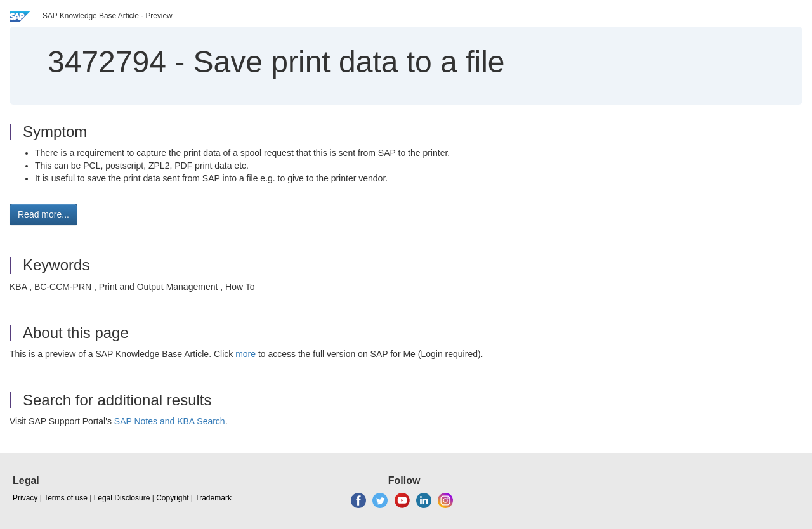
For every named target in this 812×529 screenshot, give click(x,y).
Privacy (25, 498)
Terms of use (66, 498)
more (246, 354)
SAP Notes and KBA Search (170, 421)
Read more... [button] (43, 214)
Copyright (172, 498)
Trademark (213, 498)
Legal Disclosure (122, 498)
